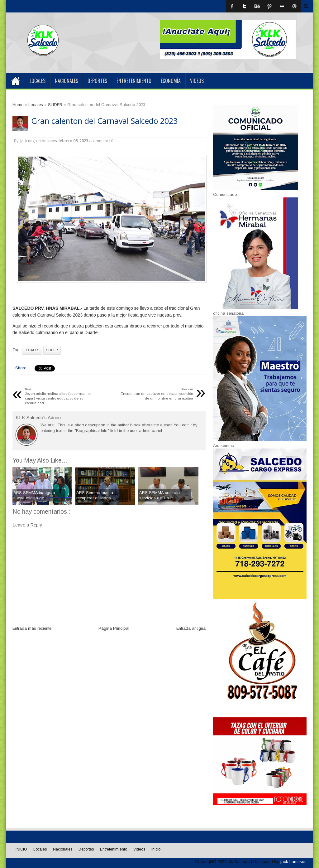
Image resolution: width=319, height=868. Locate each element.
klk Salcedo (239, 862)
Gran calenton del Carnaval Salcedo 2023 (104, 121)
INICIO (15, 81)
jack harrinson (293, 862)
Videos (197, 81)
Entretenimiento (134, 81)
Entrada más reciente (32, 628)
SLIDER (52, 350)
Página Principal (114, 628)
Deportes (97, 81)
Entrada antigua (191, 628)
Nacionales (67, 81)
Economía (171, 81)
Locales (38, 81)
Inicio (156, 849)
